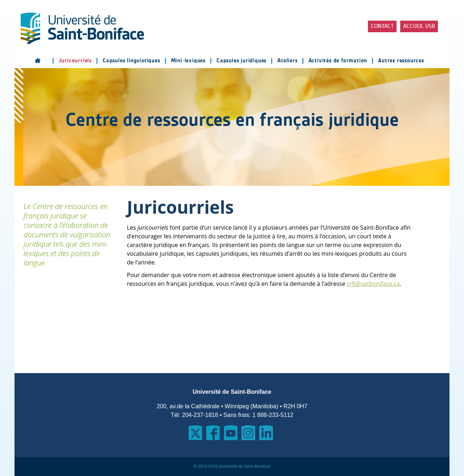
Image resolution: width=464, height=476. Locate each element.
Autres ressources (401, 61)
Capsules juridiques (241, 61)
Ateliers (287, 61)
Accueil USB (419, 26)
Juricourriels (75, 61)
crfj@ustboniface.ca (373, 284)
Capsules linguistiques (131, 61)
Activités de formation (338, 61)
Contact (382, 26)
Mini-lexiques (188, 61)
